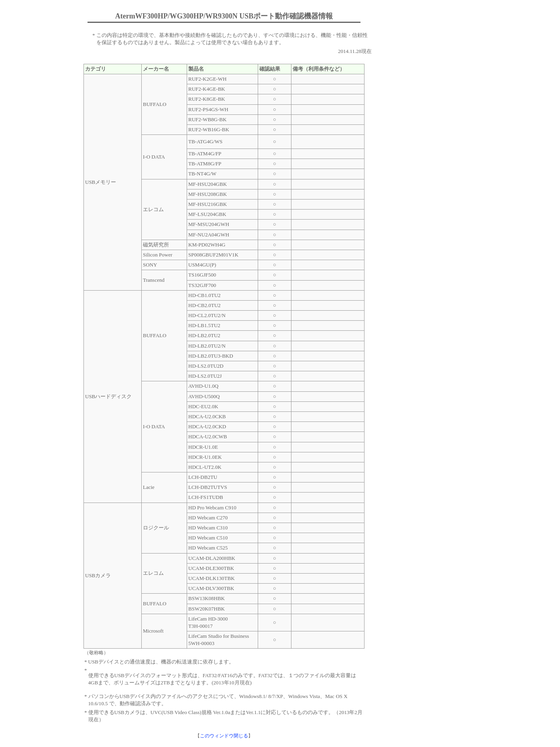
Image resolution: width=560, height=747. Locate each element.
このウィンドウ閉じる (224, 736)
